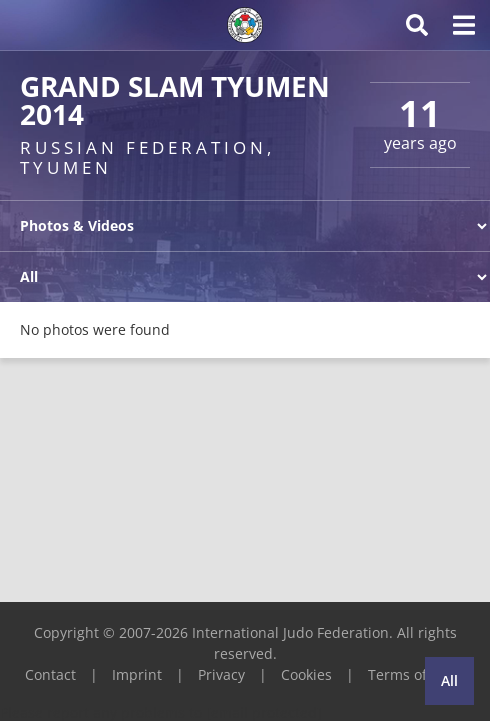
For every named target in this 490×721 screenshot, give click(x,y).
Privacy (221, 674)
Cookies (306, 674)
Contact (50, 674)
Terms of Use (412, 674)
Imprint (137, 674)
